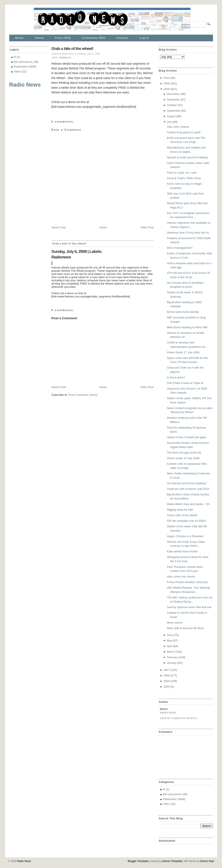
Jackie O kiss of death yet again (187, 437)
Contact (122, 38)
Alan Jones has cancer (181, 576)
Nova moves (175, 623)
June (170, 635)
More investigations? (180, 248)
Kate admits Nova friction (182, 551)
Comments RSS (94, 38)
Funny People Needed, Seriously (187, 582)
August (171, 116)
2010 (167, 78)
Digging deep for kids (180, 510)
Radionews (21, 67)
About (39, 38)
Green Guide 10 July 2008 (183, 458)
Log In (144, 38)
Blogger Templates (138, 861)
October (172, 105)
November (173, 100)
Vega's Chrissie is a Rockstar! (185, 536)
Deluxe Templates (173, 861)
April (170, 646)
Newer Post (59, 227)
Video (17, 71)
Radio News (25, 85)
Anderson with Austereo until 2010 (188, 489)
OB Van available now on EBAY (186, 521)
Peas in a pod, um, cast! (182, 173)
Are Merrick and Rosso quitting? (187, 483)
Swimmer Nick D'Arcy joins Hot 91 (188, 233)
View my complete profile (179, 718)
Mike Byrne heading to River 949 (187, 327)
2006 (167, 675)
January (172, 663)
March (171, 652)
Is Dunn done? (176, 377)
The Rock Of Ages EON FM (184, 453)
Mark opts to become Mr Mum (185, 628)
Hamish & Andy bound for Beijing (187, 157)
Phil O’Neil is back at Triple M (185, 383)
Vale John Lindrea (178, 127)
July (169, 122)
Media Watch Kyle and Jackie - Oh (188, 504)
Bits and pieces (23, 62)
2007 (167, 670)
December (173, 94)
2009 (167, 83)
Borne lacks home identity (183, 312)
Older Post (147, 227)
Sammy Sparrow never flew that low (189, 607)
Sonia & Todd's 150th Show (184, 178)
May (170, 641)
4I (15, 57)
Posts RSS (63, 38)
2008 (167, 89)
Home (20, 38)
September (174, 111)
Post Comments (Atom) (83, 395)
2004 (167, 681)
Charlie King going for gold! (184, 132)
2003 (167, 687)
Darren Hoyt (207, 861)
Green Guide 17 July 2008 (183, 352)
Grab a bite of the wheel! (72, 49)
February (172, 657)
